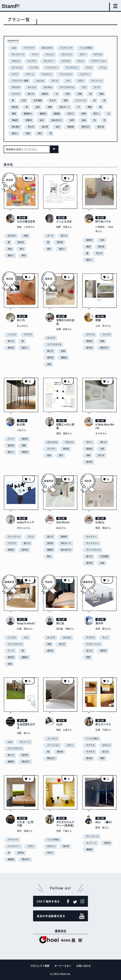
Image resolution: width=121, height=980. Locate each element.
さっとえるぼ (64, 221)
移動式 (29, 120)
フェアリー (85, 74)
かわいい (16, 61)
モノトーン (97, 81)
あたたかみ (47, 48)
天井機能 (38, 100)
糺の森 (21, 424)
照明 (84, 114)
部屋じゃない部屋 (65, 426)
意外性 (15, 107)
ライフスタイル (67, 87)
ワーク (97, 87)
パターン (30, 74)
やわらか (16, 87)
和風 (101, 94)
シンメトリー (52, 68)
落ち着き (16, 127)
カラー (83, 54)
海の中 (99, 623)
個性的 (45, 94)
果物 (90, 107)
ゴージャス (17, 68)
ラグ (84, 87)
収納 (80, 94)
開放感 (71, 127)
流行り (71, 114)
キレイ (81, 61)
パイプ (15, 74)
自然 (72, 120)
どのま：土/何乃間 (25, 824)
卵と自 (60, 623)
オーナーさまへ (63, 966)
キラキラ (66, 61)
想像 (98, 320)
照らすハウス (103, 724)
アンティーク (66, 48)
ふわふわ (40, 81)
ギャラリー (49, 61)
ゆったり (32, 87)
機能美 (57, 114)
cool (14, 48)
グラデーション (99, 61)
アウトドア (29, 48)
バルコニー (47, 74)
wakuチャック (26, 522)
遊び (58, 127)
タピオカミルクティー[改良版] (65, 824)
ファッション (66, 74)
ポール (55, 81)
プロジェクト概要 (40, 966)
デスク (89, 68)
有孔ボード (65, 107)
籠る (42, 120)
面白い (15, 133)
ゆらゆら (48, 87)
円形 (68, 94)
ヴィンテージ (18, 54)
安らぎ (53, 100)
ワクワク (16, 94)
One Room (63, 522)
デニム (103, 68)
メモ (68, 81)
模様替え (28, 114)
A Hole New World (105, 426)
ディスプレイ (72, 68)
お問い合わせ (84, 966)
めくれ (21, 320)
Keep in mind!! (26, 623)
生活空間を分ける (26, 726)
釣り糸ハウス (103, 221)
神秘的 (15, 120)
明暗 (50, 107)
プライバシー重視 (20, 81)
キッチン (32, 61)
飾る (40, 133)
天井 (24, 100)
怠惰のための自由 (65, 322)
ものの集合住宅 (26, 221)
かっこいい (67, 54)
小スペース (81, 100)
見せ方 (31, 127)
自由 (84, 120)
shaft (60, 724)
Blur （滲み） (104, 822)
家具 (66, 100)
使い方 (31, 94)
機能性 (43, 114)
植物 (14, 114)
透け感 (45, 127)
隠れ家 (101, 127)
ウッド (35, 54)
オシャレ (50, 54)
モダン (81, 81)
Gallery (100, 522)
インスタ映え (86, 48)
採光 (38, 107)
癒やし (97, 114)
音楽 (28, 133)
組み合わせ (57, 120)
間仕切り (86, 127)
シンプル (34, 68)
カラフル (98, 54)
